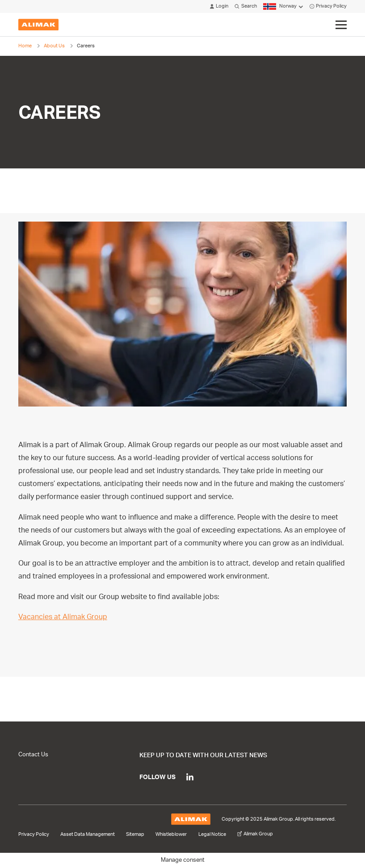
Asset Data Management (88, 834)
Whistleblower (171, 834)
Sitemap (135, 834)
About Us (54, 46)
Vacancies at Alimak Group (63, 617)
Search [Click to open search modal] (245, 6)
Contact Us (33, 755)
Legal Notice (212, 834)
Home (25, 46)
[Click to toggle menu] (341, 25)
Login (219, 6)
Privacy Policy (328, 6)
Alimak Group (255, 834)
